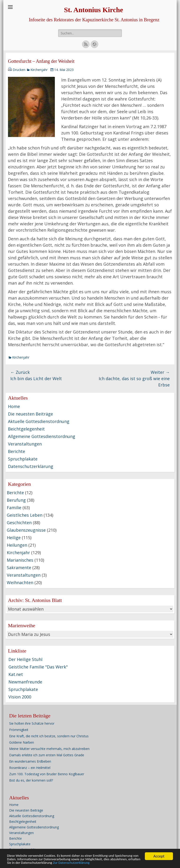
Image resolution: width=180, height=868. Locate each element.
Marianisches (20, 560)
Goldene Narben (22, 742)
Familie (14, 508)
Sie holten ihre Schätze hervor (32, 723)
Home (14, 406)
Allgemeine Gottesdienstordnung (42, 436)
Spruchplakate (23, 459)
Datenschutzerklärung (31, 466)
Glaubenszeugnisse (26, 530)
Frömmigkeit (19, 730)
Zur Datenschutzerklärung (143, 865)
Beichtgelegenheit (26, 429)
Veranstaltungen (25, 444)
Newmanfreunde (25, 682)
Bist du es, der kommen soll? (31, 780)
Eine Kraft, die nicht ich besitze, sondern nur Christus (49, 736)
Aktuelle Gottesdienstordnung (39, 421)
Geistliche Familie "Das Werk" (38, 667)
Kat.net (16, 674)
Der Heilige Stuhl (25, 659)
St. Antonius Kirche (94, 10)
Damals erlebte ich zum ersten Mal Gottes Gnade (47, 755)
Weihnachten (20, 582)
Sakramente (19, 568)
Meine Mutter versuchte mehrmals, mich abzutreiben (49, 749)
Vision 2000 (20, 697)
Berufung (16, 500)
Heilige (14, 538)
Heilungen (17, 545)
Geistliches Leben (25, 515)
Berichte (17, 451)
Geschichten (19, 523)
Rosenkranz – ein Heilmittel (30, 768)
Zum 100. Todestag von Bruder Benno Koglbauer (47, 774)
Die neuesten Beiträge (30, 414)
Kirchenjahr (39, 70)
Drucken (19, 70)
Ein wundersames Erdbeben (30, 761)
